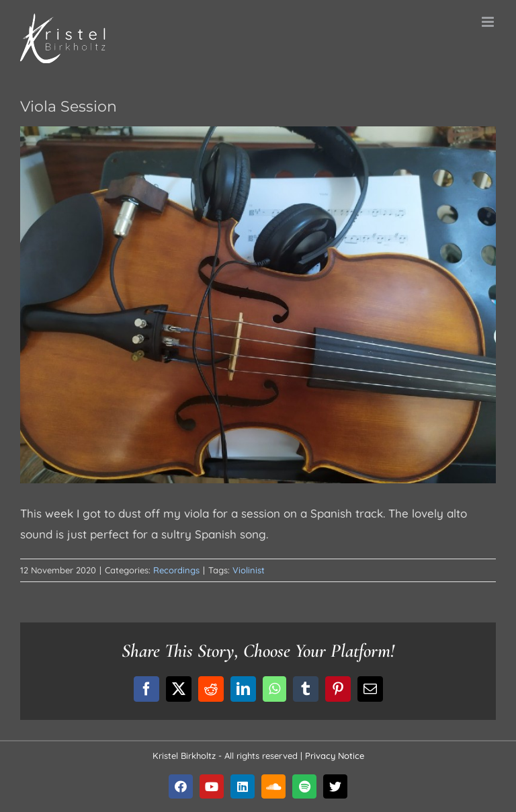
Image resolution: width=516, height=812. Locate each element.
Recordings (176, 570)
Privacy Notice (335, 756)
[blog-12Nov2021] (258, 305)
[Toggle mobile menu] (489, 22)
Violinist (249, 570)
